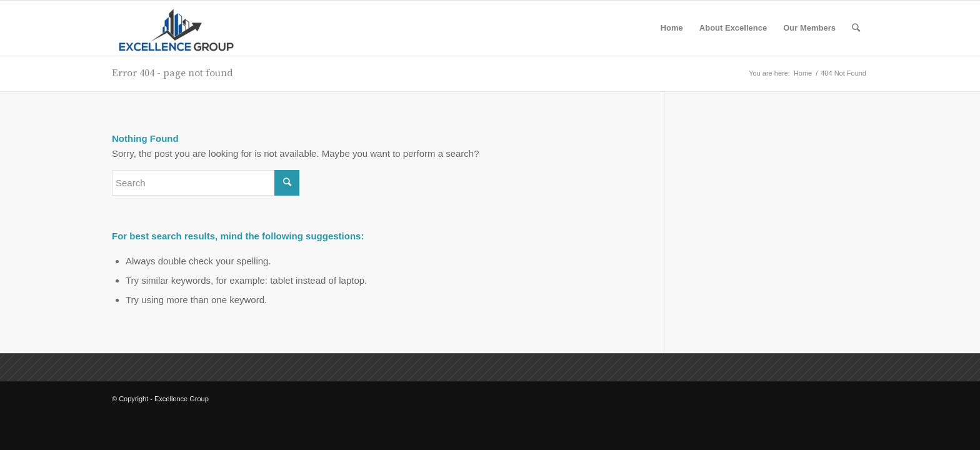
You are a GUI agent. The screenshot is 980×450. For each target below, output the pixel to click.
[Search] (856, 28)
